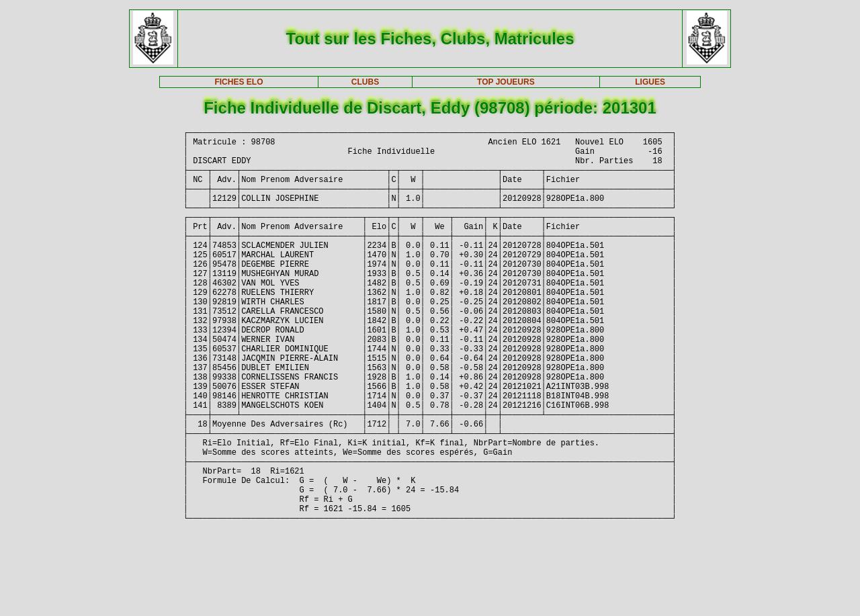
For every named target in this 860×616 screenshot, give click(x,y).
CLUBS (365, 82)
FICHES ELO (239, 82)
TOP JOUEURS (506, 82)
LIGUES (650, 82)
